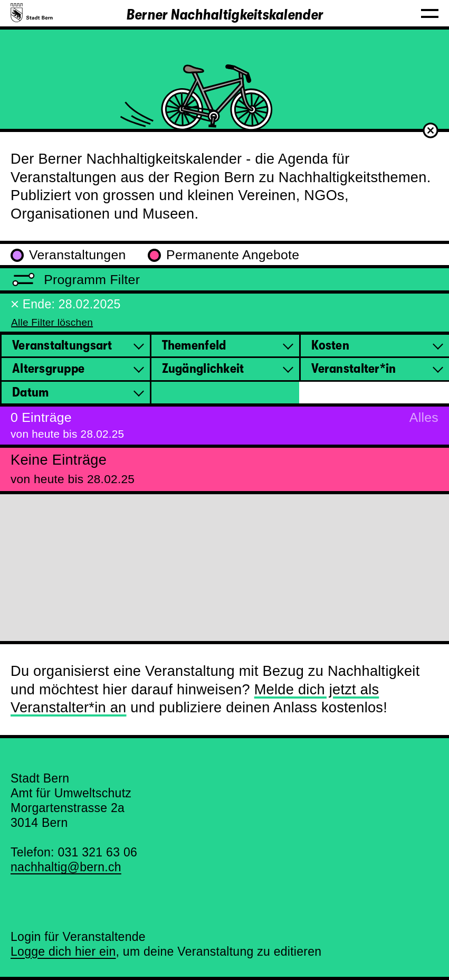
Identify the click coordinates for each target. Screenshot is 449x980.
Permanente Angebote (223, 255)
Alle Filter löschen (52, 322)
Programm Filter (75, 280)
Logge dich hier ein (63, 951)
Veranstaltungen (68, 255)
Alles (424, 417)
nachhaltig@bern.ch (66, 867)
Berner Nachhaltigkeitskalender (224, 15)
